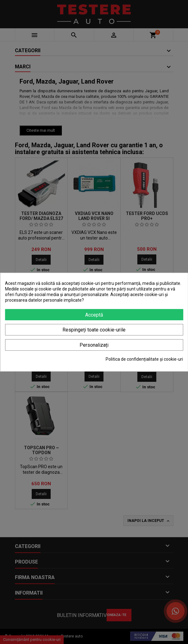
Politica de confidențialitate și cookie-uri (144, 359)
